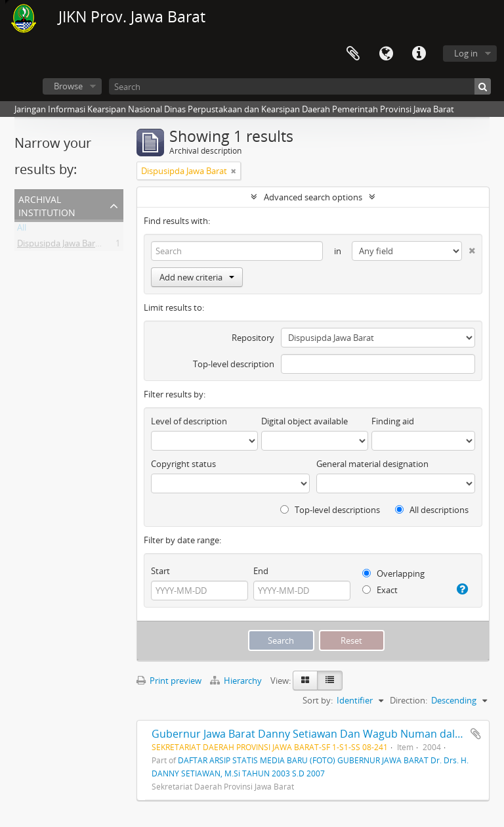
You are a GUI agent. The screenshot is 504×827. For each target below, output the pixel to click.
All (22, 230)
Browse (68, 86)
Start (160, 571)
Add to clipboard (476, 734)
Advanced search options (313, 197)
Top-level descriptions (330, 510)
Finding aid (393, 421)
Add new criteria (197, 277)
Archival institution (47, 205)
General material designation (372, 464)
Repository (253, 338)
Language (386, 54)
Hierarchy (237, 681)
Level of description (189, 421)
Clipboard (353, 54)
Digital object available (304, 421)
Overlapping (393, 573)
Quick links (419, 54)
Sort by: (318, 700)
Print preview (169, 681)
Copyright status (183, 464)
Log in (466, 53)
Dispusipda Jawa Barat (60, 246)
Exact (380, 590)
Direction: (409, 700)
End (261, 571)
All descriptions (432, 510)
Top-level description (234, 364)
